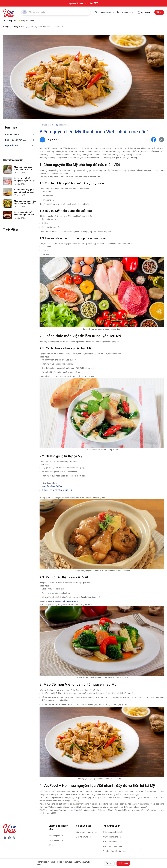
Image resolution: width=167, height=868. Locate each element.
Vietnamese (125, 12)
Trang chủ (7, 27)
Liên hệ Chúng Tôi (84, 837)
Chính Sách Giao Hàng (113, 846)
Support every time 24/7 (83, 3)
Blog (16, 27)
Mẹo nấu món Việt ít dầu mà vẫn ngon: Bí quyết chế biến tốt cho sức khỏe (25, 202)
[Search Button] (25, 12)
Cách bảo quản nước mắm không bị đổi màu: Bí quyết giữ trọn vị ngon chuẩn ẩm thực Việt (25, 213)
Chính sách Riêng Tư (112, 837)
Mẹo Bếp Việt (12, 145)
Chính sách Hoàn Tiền (113, 842)
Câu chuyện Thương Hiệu (87, 832)
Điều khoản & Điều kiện (113, 832)
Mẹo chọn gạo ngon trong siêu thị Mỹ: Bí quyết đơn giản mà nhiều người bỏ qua (23, 168)
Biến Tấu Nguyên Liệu (16, 140)
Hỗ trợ (51, 845)
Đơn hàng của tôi (56, 836)
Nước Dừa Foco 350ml (52, 486)
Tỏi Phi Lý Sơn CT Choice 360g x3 (57, 490)
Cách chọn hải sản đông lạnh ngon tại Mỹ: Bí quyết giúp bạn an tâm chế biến (24, 179)
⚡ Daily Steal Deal (26, 21)
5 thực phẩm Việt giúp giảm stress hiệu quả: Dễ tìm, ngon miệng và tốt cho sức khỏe (24, 191)
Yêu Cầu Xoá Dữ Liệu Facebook (115, 851)
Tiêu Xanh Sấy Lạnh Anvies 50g (66, 601)
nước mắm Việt (73, 498)
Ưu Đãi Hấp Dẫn (9, 21)
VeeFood (75, 810)
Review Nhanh (12, 134)
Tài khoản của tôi (56, 841)
